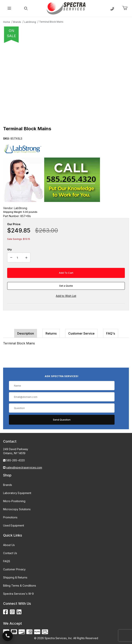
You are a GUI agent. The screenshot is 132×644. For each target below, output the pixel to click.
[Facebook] (6, 612)
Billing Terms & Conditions (20, 586)
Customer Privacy (14, 569)
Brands (8, 485)
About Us (9, 545)
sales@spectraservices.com (24, 467)
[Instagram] (12, 612)
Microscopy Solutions (17, 509)
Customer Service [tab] (81, 333)
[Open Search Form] (26, 8)
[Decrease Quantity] (11, 258)
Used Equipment (14, 525)
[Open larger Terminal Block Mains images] (66, 83)
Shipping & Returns (15, 577)
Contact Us (10, 553)
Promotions (10, 517)
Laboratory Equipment (17, 493)
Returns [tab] (51, 333)
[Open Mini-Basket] (126, 8)
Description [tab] (26, 333)
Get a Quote (66, 286)
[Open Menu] (9, 8)
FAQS (7, 561)
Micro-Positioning (14, 501)
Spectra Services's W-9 (18, 594)
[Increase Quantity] (26, 258)
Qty (9, 249)
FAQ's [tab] (111, 333)
